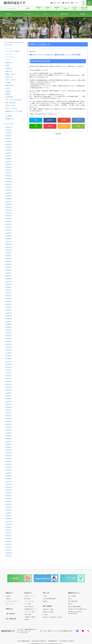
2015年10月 (9, 422)
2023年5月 (8, 162)
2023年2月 (8, 170)
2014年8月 (8, 462)
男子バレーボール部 (11, 108)
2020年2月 (8, 273)
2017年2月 (8, 376)
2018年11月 (9, 316)
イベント (8, 48)
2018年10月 (9, 319)
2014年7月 (8, 464)
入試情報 (27, 8)
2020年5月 (8, 264)
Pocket (50, 126)
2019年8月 (8, 290)
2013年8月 (8, 496)
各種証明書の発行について (31, 609)
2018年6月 (8, 330)
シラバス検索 (28, 604)
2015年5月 (8, 436)
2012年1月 (8, 550)
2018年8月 (8, 324)
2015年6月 (8, 433)
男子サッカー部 (10, 106)
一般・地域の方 (75, 8)
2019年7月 (8, 293)
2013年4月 (8, 507)
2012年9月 (8, 527)
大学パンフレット (10, 604)
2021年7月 (8, 224)
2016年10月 (9, 387)
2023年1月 (8, 173)
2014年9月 (8, 459)
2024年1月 (8, 139)
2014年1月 (8, 482)
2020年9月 (8, 253)
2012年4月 (8, 542)
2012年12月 (9, 519)
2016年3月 (8, 407)
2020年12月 (9, 244)
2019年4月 (8, 302)
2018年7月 (8, 327)
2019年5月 (8, 299)
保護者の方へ (9, 63)
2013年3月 (8, 510)
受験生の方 (39, 8)
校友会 (66, 8)
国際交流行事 (9, 85)
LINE (36, 126)
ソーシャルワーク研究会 (12, 51)
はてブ (78, 120)
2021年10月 (9, 216)
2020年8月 (8, 256)
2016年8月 (8, 393)
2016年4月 (8, 404)
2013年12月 (9, 484)
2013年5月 (8, 504)
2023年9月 (8, 150)
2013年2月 (8, 513)
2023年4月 (8, 164)
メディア (8, 60)
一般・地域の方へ (11, 614)
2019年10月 (9, 284)
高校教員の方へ (10, 119)
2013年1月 (8, 516)
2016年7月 (8, 396)
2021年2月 (8, 239)
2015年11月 (9, 419)
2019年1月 (8, 310)
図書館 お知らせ (10, 74)
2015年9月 (8, 424)
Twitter (36, 120)
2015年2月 (8, 444)
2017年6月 (8, 364)
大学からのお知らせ (11, 80)
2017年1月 (8, 379)
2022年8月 (8, 187)
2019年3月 (8, 304)
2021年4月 (8, 233)
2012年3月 (8, 544)
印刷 (78, 126)
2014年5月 (8, 470)
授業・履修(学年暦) (73, 601)
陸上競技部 (9, 116)
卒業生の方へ (9, 68)
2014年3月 (8, 476)
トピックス (9, 54)
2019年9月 (8, 287)
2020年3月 (8, 270)
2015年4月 (8, 439)
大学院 (7, 88)
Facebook (50, 120)
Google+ (64, 120)
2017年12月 (9, 347)
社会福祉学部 (9, 97)
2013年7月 (8, 499)
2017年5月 (8, 367)
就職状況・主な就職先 (48, 612)
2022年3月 (8, 202)
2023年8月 (8, 153)
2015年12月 (9, 416)
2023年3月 (8, 167)
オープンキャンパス (11, 8)
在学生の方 (48, 8)
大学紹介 (45, 596)
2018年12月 (9, 313)
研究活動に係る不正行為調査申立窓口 (77, 609)
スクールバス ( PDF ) (29, 601)
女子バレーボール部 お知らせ (14, 100)
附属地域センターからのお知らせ (14, 112)
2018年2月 (8, 342)
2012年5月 (8, 539)
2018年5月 (8, 333)
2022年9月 (8, 184)
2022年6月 (8, 193)
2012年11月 (9, 522)
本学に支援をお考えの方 (84, 8)
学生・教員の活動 (10, 103)
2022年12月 (9, 176)
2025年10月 (9, 127)
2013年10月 (9, 490)
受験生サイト (9, 599)
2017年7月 (8, 362)
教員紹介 (70, 604)
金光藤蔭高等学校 (52, 641)
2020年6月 (8, 262)
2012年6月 (8, 536)
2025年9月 (8, 130)
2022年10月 (9, 182)
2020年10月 (9, 250)
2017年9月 (8, 356)
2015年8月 (8, 427)
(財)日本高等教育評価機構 (49, 599)
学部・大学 (46, 593)
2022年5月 (8, 196)
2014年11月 (9, 453)
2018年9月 (8, 322)
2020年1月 (8, 276)
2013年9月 (8, 493)
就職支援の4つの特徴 (48, 609)
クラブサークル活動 (29, 612)
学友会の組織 (28, 614)
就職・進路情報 (47, 606)
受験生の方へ (9, 71)
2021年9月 (8, 219)
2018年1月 (8, 344)
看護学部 (8, 94)
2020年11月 (9, 247)
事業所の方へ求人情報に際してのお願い (53, 617)
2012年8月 (8, 530)
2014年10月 (9, 456)
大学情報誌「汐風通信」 (30, 617)
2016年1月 (8, 413)
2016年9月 (8, 390)
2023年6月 (8, 159)
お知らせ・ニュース (29, 596)
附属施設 (45, 601)
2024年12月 (9, 133)
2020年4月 (8, 267)
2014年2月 (8, 479)
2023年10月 (9, 147)
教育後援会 (57, 8)
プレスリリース (10, 57)
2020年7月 (8, 259)
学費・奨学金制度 (29, 606)
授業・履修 (27, 599)
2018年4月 (8, 336)
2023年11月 (9, 144)
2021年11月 (9, 213)
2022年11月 (9, 179)
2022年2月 (8, 204)
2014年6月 (8, 467)
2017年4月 (8, 370)
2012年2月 (8, 547)
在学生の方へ (9, 77)
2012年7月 (8, 533)
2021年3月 (8, 236)
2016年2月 (8, 410)
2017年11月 (9, 350)
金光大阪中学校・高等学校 (38, 641)
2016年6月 (8, 399)
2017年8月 (8, 359)
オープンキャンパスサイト (12, 601)
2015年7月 (8, 430)
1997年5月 (8, 556)
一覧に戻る (58, 134)
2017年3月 (8, 373)
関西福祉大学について (74, 593)
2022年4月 (8, 199)
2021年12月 (9, 210)
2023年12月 (9, 142)
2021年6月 (8, 227)
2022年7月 (8, 190)
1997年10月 (9, 553)
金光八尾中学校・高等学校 (67, 641)
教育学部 (8, 91)
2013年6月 (8, 502)
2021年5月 (8, 230)
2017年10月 (9, 353)
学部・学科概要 (72, 596)
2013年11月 (9, 487)
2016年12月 (9, 382)
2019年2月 (8, 307)
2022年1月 (8, 207)
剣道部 (7, 66)
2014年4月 (8, 473)
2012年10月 (9, 524)
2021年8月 (8, 222)
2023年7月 (8, 156)
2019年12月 (9, 279)
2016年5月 (8, 402)
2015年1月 (8, 447)
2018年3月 (8, 339)
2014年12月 (9, 450)
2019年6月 (8, 296)
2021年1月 (8, 242)
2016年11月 (9, 384)
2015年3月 (8, 442)
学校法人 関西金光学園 (23, 641)
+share (64, 126)
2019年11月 (9, 282)
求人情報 (45, 614)
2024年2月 (8, 136)
